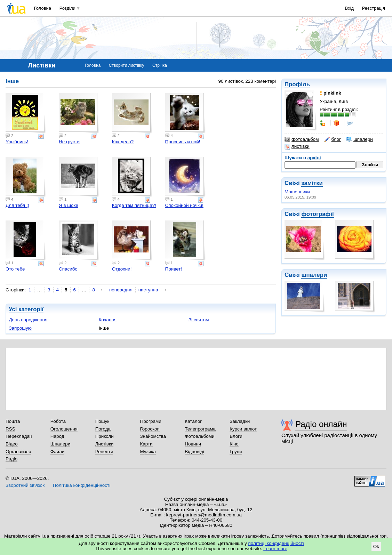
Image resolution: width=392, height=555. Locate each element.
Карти (146, 444)
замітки (312, 183)
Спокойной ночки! (184, 205)
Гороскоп (150, 429)
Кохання (108, 320)
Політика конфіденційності (82, 485)
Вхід (350, 8)
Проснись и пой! (183, 142)
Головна (43, 8)
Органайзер (18, 452)
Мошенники (297, 192)
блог (332, 139)
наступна (148, 290)
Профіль (297, 84)
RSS (10, 429)
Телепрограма (200, 429)
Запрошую (20, 328)
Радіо (11, 459)
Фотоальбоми (199, 436)
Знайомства (153, 436)
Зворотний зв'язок (25, 485)
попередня (121, 290)
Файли (58, 452)
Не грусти (69, 142)
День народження (28, 320)
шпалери (360, 139)
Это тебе (15, 269)
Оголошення (64, 429)
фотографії (317, 214)
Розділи (67, 8)
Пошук (102, 421)
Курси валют (243, 429)
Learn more (275, 549)
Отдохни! (122, 269)
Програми (150, 421)
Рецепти (104, 452)
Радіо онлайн (321, 424)
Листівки (105, 444)
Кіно (234, 444)
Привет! (174, 269)
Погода (103, 429)
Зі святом (199, 320)
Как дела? (123, 142)
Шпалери (60, 444)
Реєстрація (374, 8)
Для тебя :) (17, 205)
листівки (297, 146)
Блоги (236, 436)
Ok (376, 546)
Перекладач (19, 436)
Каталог (193, 421)
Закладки (240, 421)
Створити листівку (127, 65)
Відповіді (194, 452)
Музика (148, 452)
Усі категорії (26, 309)
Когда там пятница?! (134, 205)
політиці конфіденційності (276, 543)
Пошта (13, 421)
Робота (58, 421)
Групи (236, 452)
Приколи (105, 436)
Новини (193, 444)
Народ (57, 436)
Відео (12, 444)
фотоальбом (302, 139)
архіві (314, 158)
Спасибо (68, 269)
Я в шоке (69, 205)
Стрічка (160, 65)
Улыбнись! (17, 142)
